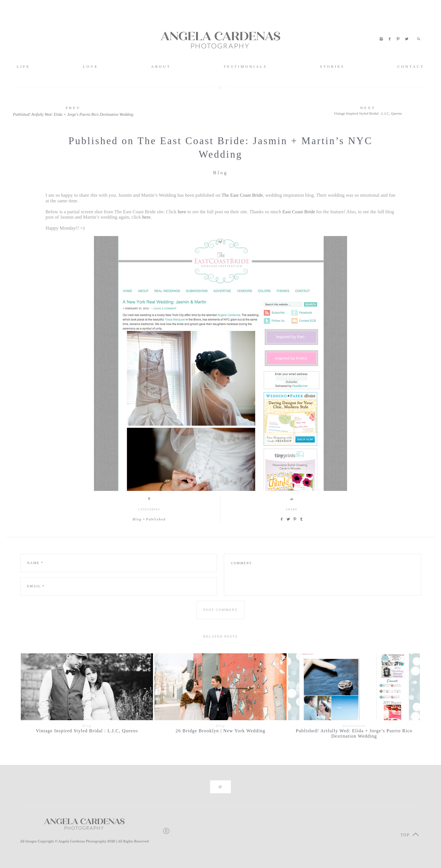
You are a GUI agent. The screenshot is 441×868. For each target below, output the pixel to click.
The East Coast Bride (242, 195)
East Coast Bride (299, 212)
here (182, 212)
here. (147, 217)
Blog (220, 173)
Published (156, 519)
